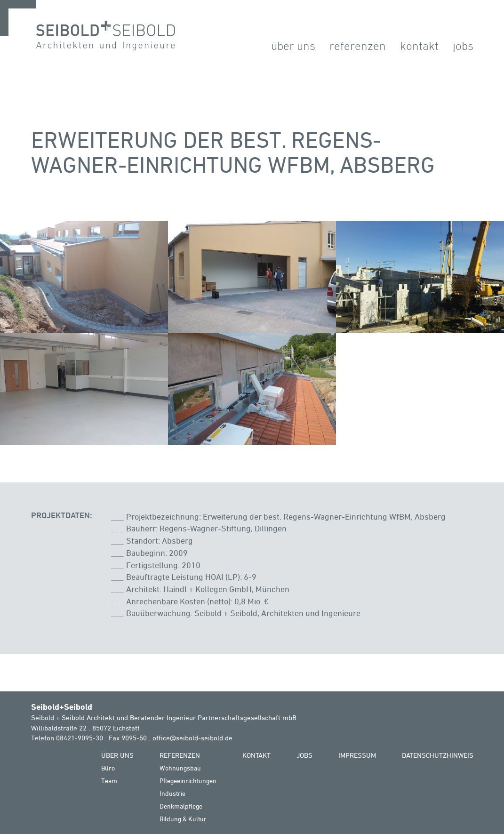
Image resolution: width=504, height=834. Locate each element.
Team (109, 781)
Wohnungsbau (180, 768)
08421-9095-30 (80, 738)
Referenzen (358, 46)
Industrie (172, 793)
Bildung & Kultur (183, 819)
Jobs (463, 46)
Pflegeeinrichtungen (188, 781)
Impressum (357, 755)
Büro (108, 768)
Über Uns (293, 46)
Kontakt (419, 46)
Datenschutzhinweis (438, 755)
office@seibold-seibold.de (192, 738)
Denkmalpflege (181, 806)
